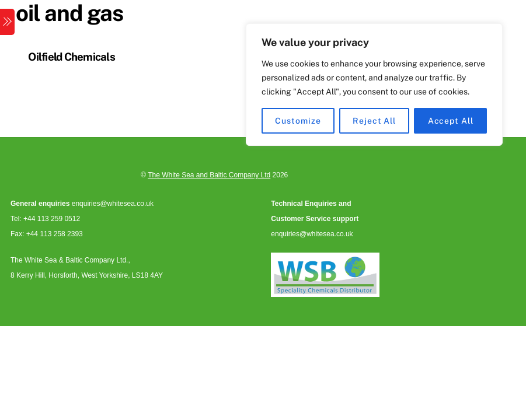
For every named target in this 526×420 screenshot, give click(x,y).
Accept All (451, 121)
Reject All (374, 121)
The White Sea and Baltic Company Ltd (209, 175)
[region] (374, 85)
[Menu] (7, 22)
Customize (298, 121)
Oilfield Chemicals (72, 57)
